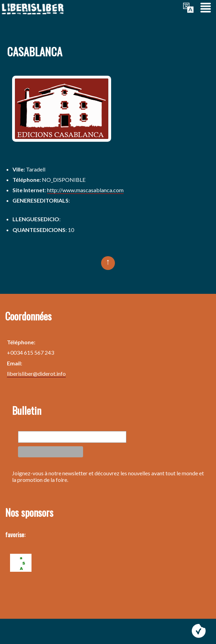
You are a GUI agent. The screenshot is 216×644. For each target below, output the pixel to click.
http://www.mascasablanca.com (85, 190)
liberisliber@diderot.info (36, 374)
